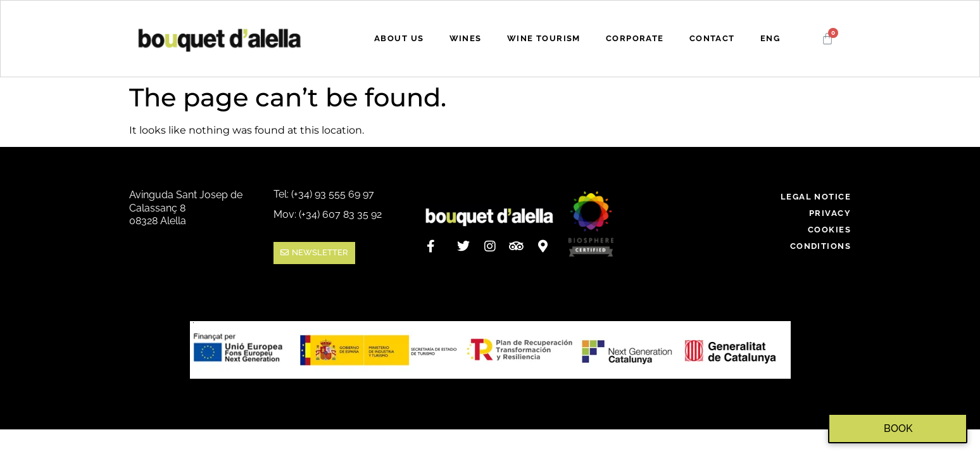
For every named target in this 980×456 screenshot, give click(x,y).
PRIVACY (830, 213)
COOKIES (829, 230)
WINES (466, 38)
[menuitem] (770, 39)
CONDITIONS (820, 246)
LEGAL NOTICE (816, 197)
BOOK (898, 428)
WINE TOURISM (544, 38)
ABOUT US (399, 38)
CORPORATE (635, 38)
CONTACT (712, 38)
